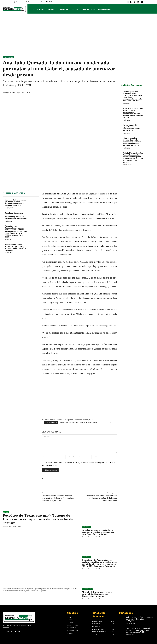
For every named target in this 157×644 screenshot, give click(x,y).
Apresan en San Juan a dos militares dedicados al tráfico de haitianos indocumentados (101, 498)
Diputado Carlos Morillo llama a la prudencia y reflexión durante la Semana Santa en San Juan (132, 142)
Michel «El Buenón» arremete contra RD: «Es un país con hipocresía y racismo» (16, 247)
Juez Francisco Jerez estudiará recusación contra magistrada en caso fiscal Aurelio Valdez (16, 216)
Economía (6, 512)
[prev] (110, 423)
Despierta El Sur (10, 93)
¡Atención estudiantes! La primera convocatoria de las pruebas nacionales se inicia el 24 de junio (59, 498)
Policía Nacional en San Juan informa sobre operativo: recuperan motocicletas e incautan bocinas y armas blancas (133, 158)
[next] (114, 423)
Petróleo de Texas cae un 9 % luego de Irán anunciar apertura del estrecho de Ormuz (16, 203)
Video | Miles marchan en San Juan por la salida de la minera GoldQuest (139, 619)
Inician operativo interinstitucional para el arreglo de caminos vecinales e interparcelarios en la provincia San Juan (133, 96)
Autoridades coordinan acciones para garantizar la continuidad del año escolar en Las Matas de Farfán (133, 113)
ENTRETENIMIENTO (88, 589)
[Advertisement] (78, 35)
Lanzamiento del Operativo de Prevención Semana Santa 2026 (132, 128)
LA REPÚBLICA (86, 527)
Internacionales (8, 57)
